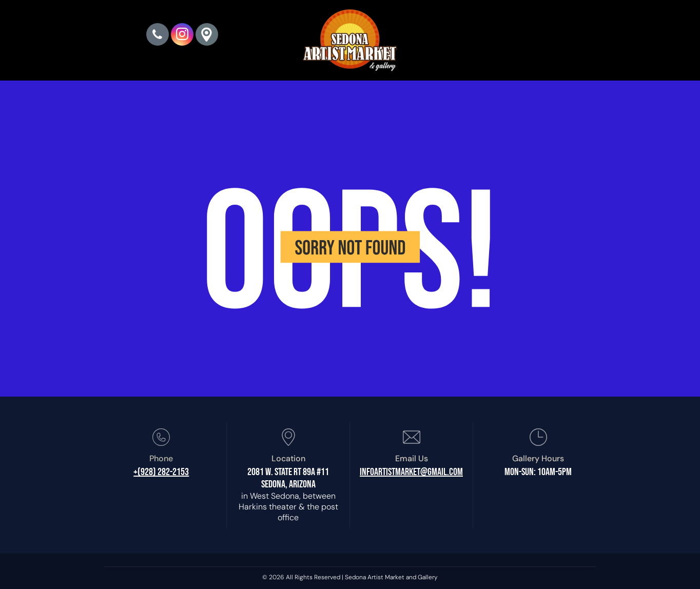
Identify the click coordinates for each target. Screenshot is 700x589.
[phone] (158, 36)
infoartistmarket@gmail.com (411, 472)
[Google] (207, 36)
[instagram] (182, 36)
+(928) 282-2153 (161, 472)
